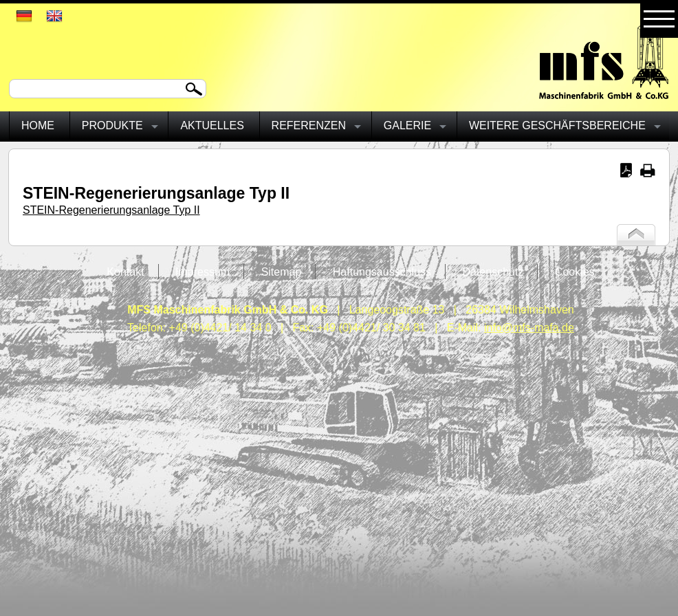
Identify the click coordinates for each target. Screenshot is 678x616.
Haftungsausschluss (382, 272)
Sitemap (282, 272)
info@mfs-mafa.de (529, 328)
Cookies (575, 272)
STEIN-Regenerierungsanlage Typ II (111, 210)
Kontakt (125, 272)
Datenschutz (493, 272)
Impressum (203, 272)
